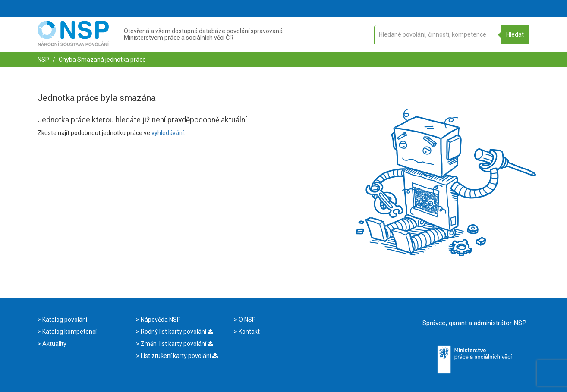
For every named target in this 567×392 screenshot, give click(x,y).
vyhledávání (168, 133)
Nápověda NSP (160, 320)
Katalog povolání (64, 320)
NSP (43, 60)
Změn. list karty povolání (176, 344)
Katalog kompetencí (69, 332)
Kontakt (249, 332)
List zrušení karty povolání (179, 356)
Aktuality (54, 344)
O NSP (247, 320)
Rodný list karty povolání (176, 332)
